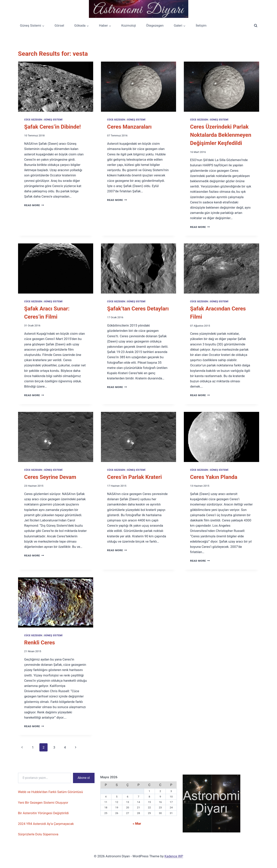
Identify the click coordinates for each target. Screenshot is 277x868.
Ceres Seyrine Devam (50, 477)
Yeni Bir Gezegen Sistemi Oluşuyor (43, 803)
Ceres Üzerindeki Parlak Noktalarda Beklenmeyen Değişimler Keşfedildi (221, 135)
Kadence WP (174, 856)
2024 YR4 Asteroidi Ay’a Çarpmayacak (46, 824)
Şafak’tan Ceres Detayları (138, 309)
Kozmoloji (129, 25)
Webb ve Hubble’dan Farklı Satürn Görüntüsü (51, 792)
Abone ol (84, 778)
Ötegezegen (155, 25)
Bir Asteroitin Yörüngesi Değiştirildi (43, 813)
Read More (34, 205)
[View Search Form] (256, 26)
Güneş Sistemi (53, 120)
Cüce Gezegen (33, 120)
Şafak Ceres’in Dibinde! (53, 127)
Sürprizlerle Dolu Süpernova (38, 834)
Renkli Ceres (40, 643)
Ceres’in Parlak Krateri (135, 477)
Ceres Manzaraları (129, 127)
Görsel (59, 25)
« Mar (137, 824)
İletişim (201, 25)
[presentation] (56, 87)
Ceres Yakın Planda (214, 477)
